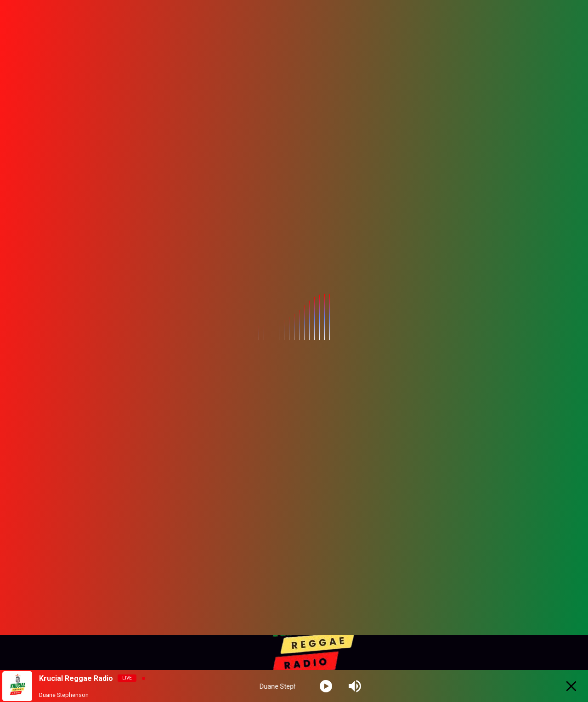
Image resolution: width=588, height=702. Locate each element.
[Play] (326, 686)
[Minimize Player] (571, 686)
